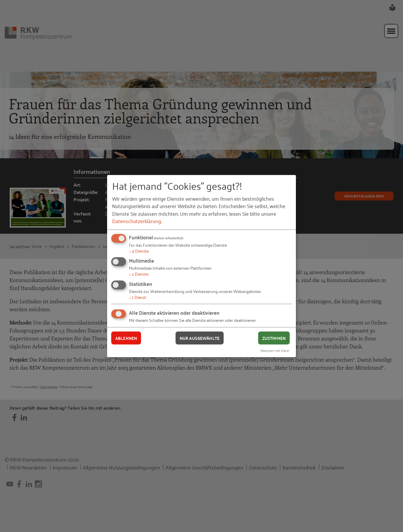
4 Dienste (139, 251)
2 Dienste (139, 274)
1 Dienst (137, 297)
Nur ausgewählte (200, 338)
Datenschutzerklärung (136, 221)
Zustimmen (274, 338)
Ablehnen (126, 338)
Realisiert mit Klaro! (275, 350)
